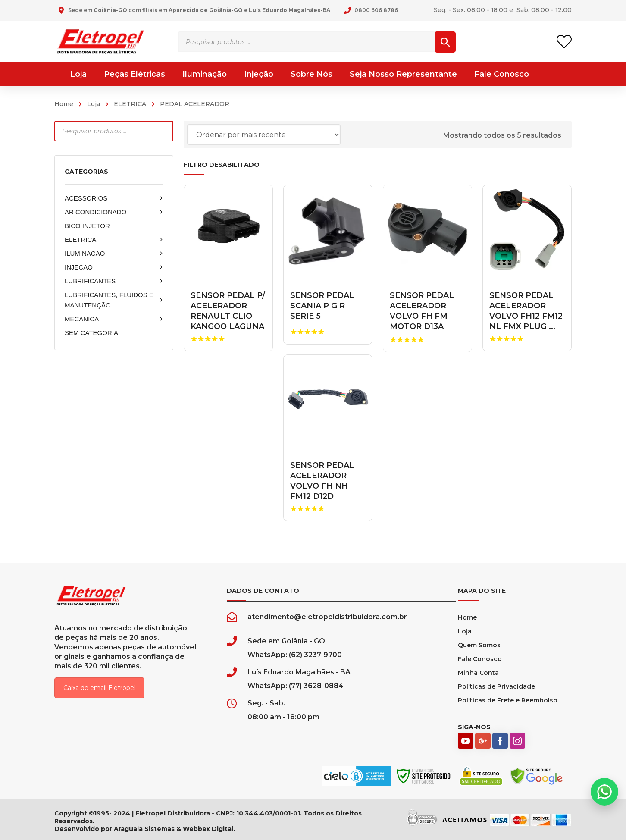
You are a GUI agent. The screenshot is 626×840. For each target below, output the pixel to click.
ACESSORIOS (114, 198)
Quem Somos (479, 645)
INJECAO (114, 267)
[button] (604, 792)
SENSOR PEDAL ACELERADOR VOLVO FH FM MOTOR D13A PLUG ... (422, 316)
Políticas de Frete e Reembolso (508, 700)
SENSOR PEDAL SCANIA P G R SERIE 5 (322, 306)
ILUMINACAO (114, 254)
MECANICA (114, 319)
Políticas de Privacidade (496, 686)
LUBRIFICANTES (114, 281)
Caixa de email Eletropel (99, 688)
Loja (94, 104)
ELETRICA (130, 104)
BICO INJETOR (87, 226)
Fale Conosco (480, 659)
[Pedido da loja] (264, 135)
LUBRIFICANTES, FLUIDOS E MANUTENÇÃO (114, 300)
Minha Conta (478, 673)
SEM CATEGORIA (91, 333)
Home (64, 104)
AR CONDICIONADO (114, 212)
